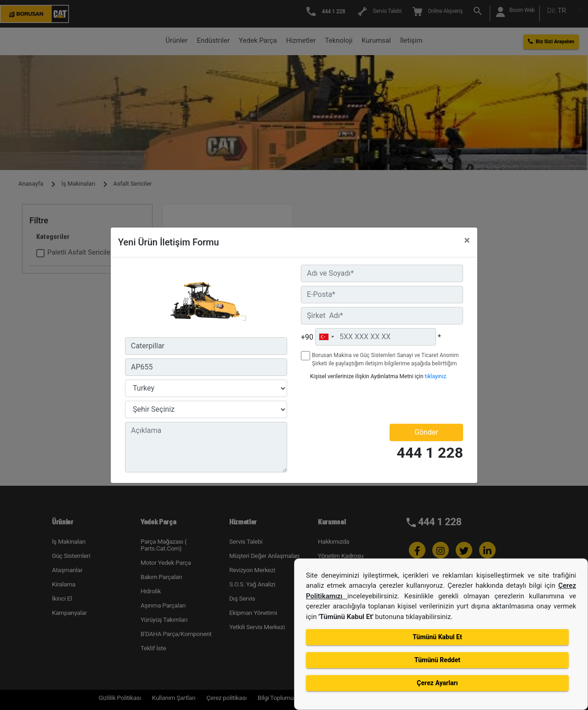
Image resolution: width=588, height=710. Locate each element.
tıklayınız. (436, 376)
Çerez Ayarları (437, 683)
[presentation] (355, 402)
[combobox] (326, 337)
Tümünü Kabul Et (437, 637)
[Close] (467, 240)
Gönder (426, 432)
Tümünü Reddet (437, 660)
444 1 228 (430, 453)
